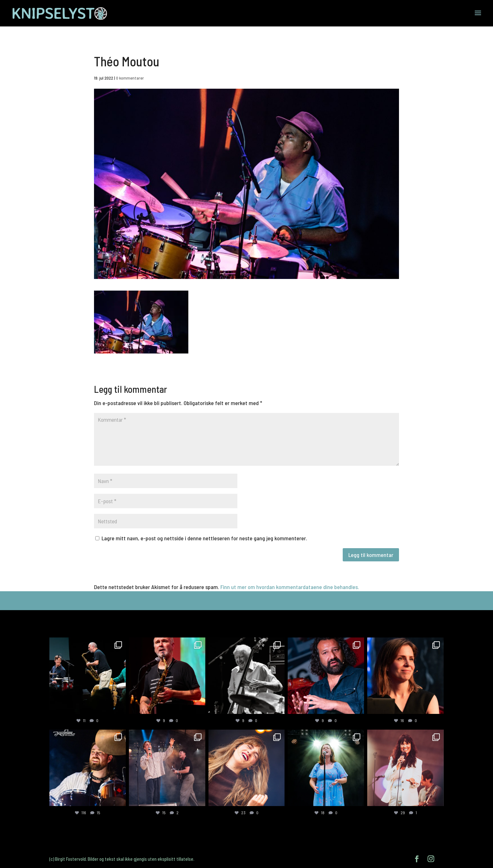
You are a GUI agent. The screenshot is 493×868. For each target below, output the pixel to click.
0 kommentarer (130, 78)
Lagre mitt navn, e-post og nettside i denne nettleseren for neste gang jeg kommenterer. (204, 538)
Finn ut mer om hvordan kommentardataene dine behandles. (290, 587)
